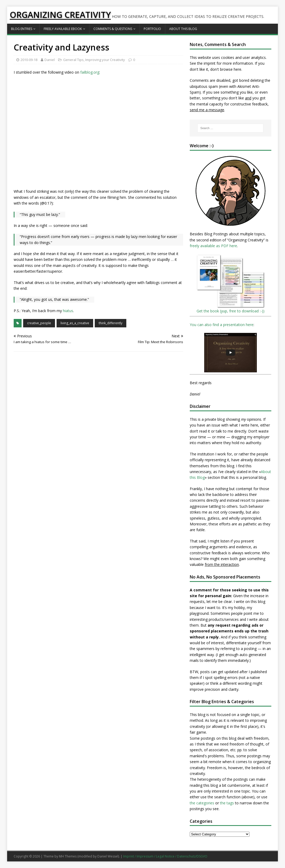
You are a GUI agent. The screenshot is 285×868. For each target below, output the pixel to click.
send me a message (207, 110)
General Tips (73, 60)
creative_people (39, 323)
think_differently (111, 323)
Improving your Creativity (105, 60)
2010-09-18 (29, 60)
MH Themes (68, 856)
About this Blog (183, 29)
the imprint (206, 63)
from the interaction (222, 564)
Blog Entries (22, 29)
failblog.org (90, 72)
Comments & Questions (113, 29)
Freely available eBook (63, 29)
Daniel (50, 60)
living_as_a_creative (75, 323)
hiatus (68, 311)
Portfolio (152, 29)
